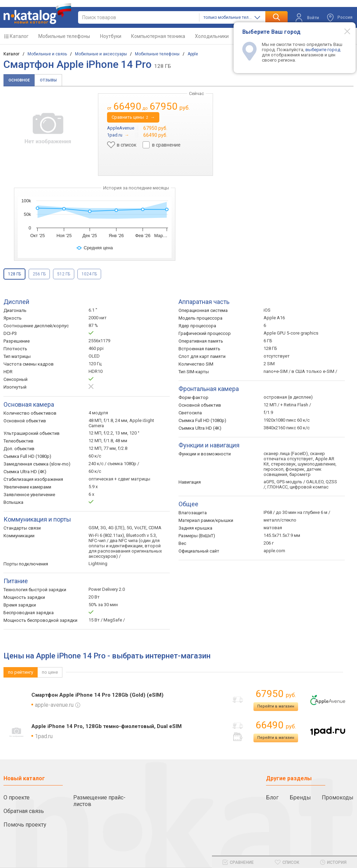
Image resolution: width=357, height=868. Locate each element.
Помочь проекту (25, 825)
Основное (19, 80)
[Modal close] (343, 31)
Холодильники (212, 36)
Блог (272, 797)
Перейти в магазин (276, 706)
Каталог (19, 36)
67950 (276, 694)
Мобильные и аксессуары (101, 54)
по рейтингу (21, 672)
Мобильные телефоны (64, 36)
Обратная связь (24, 811)
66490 (276, 725)
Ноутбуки (111, 36)
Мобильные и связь (47, 54)
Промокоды (338, 797)
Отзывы (48, 80)
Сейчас (196, 93)
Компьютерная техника (158, 36)
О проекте (17, 797)
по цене (50, 672)
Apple (193, 54)
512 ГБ (64, 274)
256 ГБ (39, 274)
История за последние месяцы (136, 188)
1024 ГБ (89, 274)
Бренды (300, 797)
